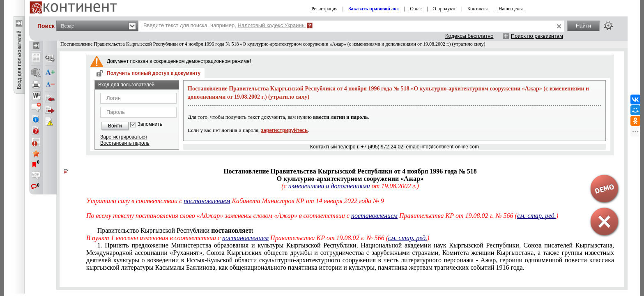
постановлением (207, 201)
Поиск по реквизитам (537, 36)
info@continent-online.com (450, 147)
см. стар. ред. (408, 238)
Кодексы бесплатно (469, 36)
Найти (583, 26)
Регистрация (324, 9)
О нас (416, 9)
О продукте (444, 9)
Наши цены (511, 9)
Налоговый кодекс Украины (272, 25)
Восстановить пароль (125, 143)
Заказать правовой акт (374, 9)
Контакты (478, 9)
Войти (115, 126)
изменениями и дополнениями (329, 186)
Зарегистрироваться (123, 137)
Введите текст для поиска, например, (224, 25)
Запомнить (150, 124)
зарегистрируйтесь (285, 130)
